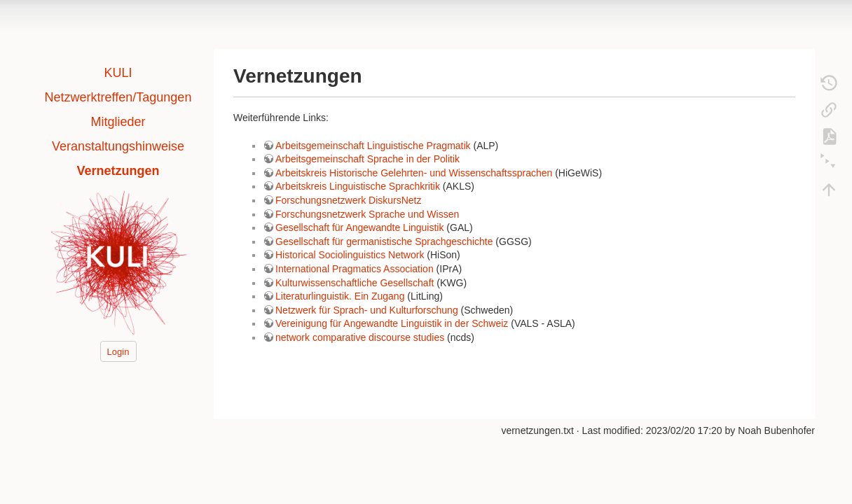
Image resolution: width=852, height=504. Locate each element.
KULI (118, 73)
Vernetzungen (118, 171)
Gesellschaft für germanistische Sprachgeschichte (384, 241)
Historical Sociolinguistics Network (350, 255)
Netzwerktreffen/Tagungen (118, 97)
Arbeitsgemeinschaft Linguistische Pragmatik (373, 146)
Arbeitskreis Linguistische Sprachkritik (358, 186)
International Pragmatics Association (355, 269)
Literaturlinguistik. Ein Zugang (340, 296)
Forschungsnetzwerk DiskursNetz (349, 200)
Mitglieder (118, 122)
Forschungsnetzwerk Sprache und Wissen (367, 214)
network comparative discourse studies (360, 337)
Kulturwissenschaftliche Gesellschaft (355, 283)
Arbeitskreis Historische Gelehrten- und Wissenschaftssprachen (414, 173)
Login (118, 351)
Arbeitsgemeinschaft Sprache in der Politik (367, 159)
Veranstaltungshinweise (118, 146)
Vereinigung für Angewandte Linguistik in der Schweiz (392, 323)
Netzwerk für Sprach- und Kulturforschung (367, 310)
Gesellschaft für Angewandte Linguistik (359, 227)
